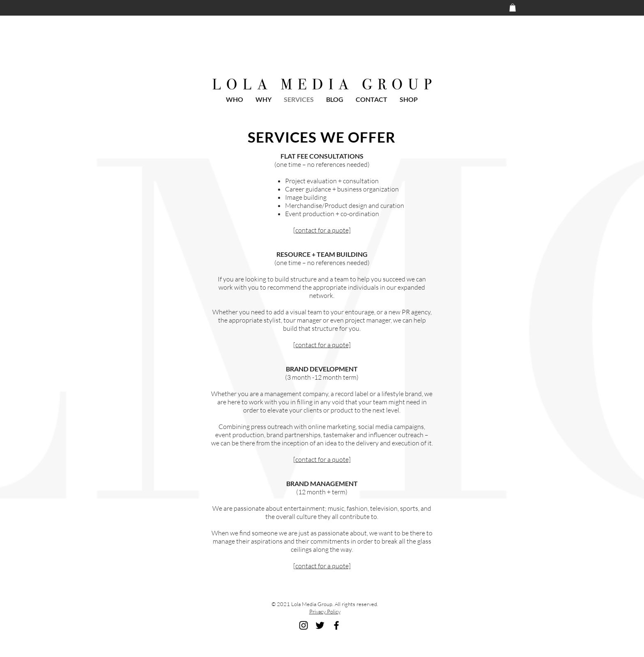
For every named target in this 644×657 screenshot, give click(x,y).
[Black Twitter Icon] (320, 625)
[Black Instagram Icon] (304, 625)
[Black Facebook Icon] (336, 625)
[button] (513, 8)
